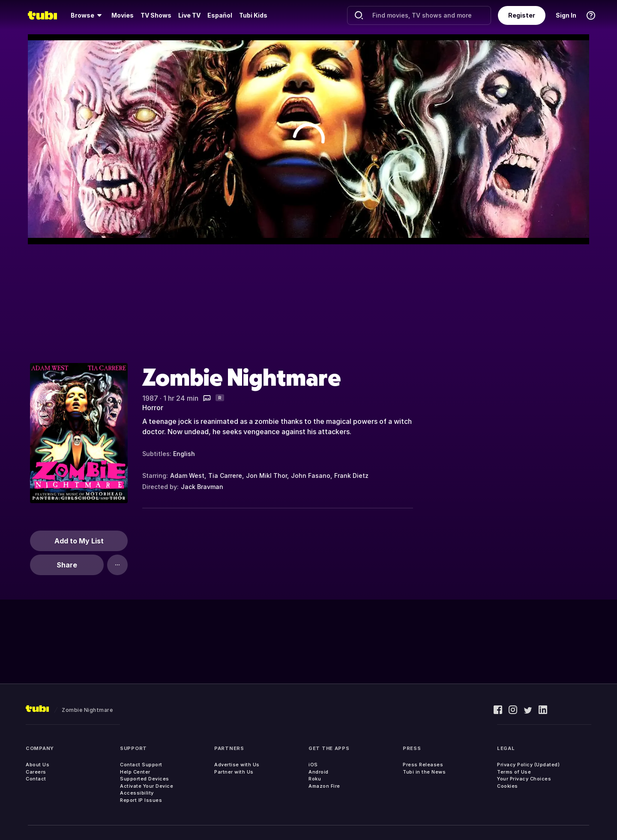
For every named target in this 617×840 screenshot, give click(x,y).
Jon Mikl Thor (267, 475)
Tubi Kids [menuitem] (253, 15)
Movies (123, 15)
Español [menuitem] (220, 15)
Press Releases (423, 765)
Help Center (135, 772)
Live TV (189, 15)
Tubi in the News (424, 772)
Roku (315, 779)
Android (319, 772)
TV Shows (156, 15)
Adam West (187, 475)
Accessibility (137, 793)
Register (522, 15)
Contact (36, 779)
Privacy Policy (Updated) (528, 765)
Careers (36, 772)
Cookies (508, 786)
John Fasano (311, 475)
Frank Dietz (351, 475)
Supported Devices (145, 779)
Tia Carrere (225, 475)
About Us (37, 765)
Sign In (566, 15)
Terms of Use (514, 772)
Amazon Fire (324, 786)
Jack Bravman (202, 487)
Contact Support (141, 765)
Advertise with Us (237, 765)
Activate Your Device (147, 786)
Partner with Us (234, 772)
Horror (153, 408)
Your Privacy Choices (524, 779)
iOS (313, 765)
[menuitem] (88, 15)
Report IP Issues (141, 800)
